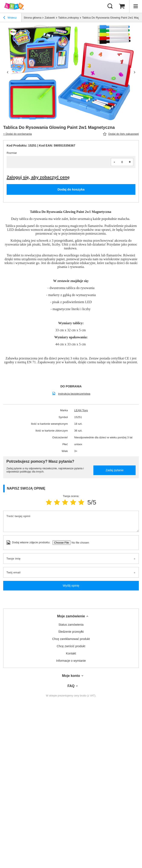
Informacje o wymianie (71, 661)
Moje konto (71, 676)
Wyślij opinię (71, 586)
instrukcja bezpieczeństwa (74, 394)
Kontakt (71, 653)
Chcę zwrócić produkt (71, 646)
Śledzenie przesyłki (71, 632)
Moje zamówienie (71, 616)
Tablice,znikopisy (69, 18)
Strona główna (33, 18)
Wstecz (10, 18)
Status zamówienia (71, 625)
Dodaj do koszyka (71, 189)
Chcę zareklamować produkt (71, 639)
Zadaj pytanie (114, 470)
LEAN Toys (81, 410)
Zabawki (50, 18)
